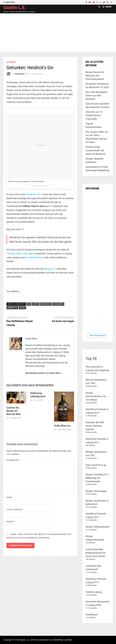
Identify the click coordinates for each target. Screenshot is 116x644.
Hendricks (46, 304)
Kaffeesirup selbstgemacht (38, 395)
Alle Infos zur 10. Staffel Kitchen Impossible (94, 115)
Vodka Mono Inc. (63, 426)
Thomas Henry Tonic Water (20, 254)
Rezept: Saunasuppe (96, 491)
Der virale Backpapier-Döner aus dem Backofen (97, 95)
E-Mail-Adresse (15, 510)
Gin (29, 304)
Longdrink (58, 304)
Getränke (11, 62)
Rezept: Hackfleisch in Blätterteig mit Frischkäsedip (97, 478)
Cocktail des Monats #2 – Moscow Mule (14, 411)
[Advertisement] (58, 33)
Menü (107, 7)
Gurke (36, 304)
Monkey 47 (50, 269)
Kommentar (13, 460)
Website (11, 522)
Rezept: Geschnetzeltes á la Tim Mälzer (96, 396)
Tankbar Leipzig (94, 592)
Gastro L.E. (15, 8)
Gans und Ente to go (96, 465)
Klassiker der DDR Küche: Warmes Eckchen (95, 426)
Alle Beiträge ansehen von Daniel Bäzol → (44, 373)
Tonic (23, 308)
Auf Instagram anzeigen (40, 186)
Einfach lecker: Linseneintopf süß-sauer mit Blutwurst (96, 150)
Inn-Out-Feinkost (34, 257)
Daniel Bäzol (20, 74)
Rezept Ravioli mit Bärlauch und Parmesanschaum (95, 76)
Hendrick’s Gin (33, 194)
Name (10, 498)
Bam (70, 640)
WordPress (59, 640)
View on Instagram (98, 335)
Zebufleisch (92, 615)
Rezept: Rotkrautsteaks (97, 527)
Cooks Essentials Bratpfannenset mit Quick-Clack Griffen (95, 553)
